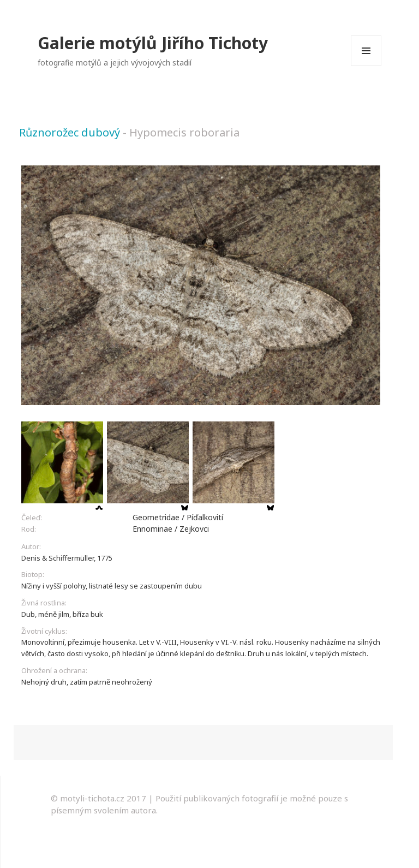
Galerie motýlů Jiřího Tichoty (153, 43)
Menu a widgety (366, 66)
